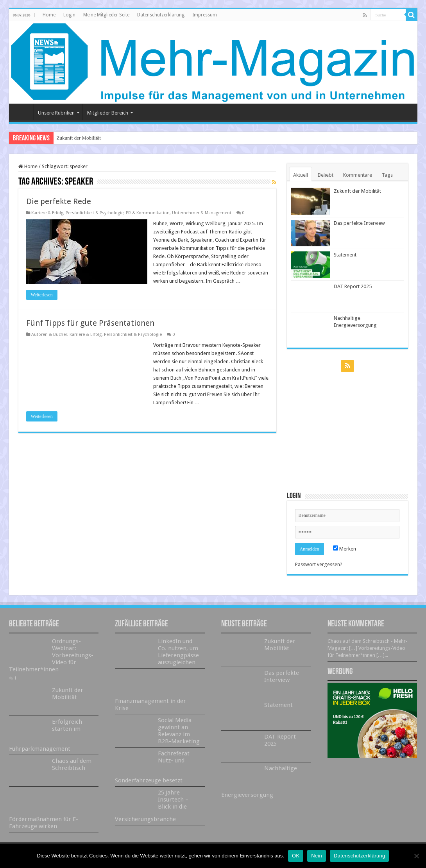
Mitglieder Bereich (108, 113)
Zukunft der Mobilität (79, 138)
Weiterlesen (42, 295)
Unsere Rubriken (56, 113)
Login (69, 15)
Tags (387, 175)
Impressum (205, 15)
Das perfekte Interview (359, 223)
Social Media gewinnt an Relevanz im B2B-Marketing (179, 731)
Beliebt (326, 175)
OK (296, 856)
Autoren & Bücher (49, 334)
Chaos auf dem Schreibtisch (72, 764)
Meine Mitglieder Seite (106, 15)
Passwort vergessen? (319, 564)
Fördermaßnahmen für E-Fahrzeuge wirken (44, 823)
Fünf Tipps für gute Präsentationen (90, 323)
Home (49, 15)
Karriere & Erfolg (47, 213)
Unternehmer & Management (202, 213)
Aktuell (301, 175)
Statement (345, 255)
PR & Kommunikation (148, 213)
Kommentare (358, 175)
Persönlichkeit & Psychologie (95, 213)
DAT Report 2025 (353, 286)
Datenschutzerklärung (161, 15)
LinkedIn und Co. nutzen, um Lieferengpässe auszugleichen (178, 652)
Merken (345, 549)
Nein (317, 856)
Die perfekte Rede (59, 201)
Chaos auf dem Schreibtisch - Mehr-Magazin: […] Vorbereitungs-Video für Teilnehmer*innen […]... (368, 648)
